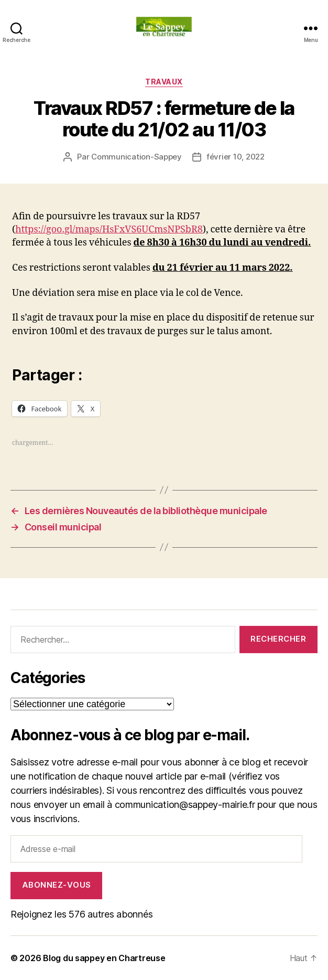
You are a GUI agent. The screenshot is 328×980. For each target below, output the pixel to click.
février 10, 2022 (236, 157)
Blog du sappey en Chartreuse (104, 958)
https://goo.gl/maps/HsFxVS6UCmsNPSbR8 (109, 230)
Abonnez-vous (57, 885)
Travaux (164, 82)
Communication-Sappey (136, 157)
